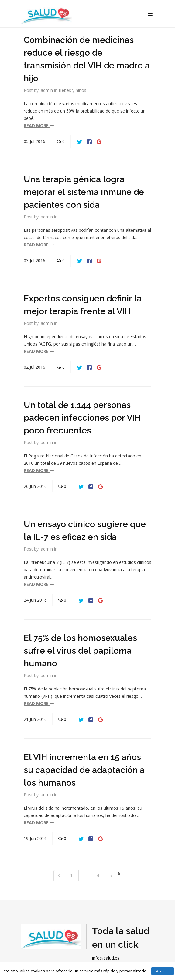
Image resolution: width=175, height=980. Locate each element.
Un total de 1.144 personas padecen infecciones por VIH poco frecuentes (82, 418)
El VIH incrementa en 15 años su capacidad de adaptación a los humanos (84, 770)
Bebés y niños (72, 90)
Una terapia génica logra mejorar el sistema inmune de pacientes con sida (84, 192)
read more (39, 125)
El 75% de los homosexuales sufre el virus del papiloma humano (80, 651)
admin (47, 90)
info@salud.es (106, 958)
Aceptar (163, 971)
